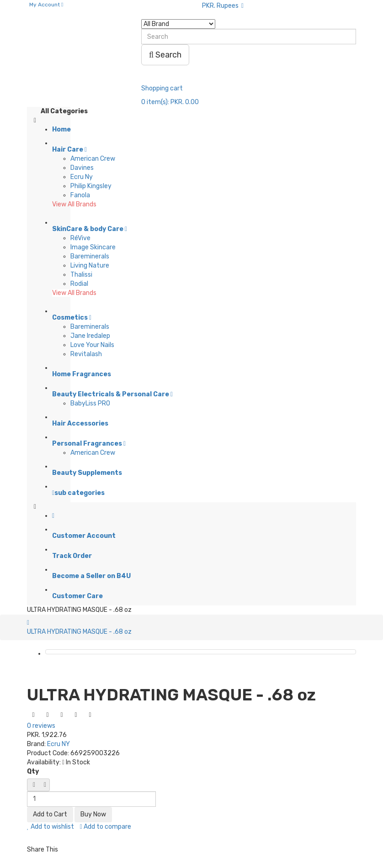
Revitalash (86, 354)
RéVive (80, 238)
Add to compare (106, 827)
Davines (82, 168)
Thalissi (81, 275)
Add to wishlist (51, 827)
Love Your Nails (92, 345)
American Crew (93, 159)
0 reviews (41, 726)
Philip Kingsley (91, 186)
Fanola (80, 195)
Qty (33, 771)
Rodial (79, 284)
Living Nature (90, 266)
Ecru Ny (82, 177)
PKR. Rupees (223, 6)
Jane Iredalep (90, 336)
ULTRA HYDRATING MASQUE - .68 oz (79, 632)
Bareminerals (90, 256)
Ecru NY (59, 744)
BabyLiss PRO (90, 403)
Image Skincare (93, 247)
